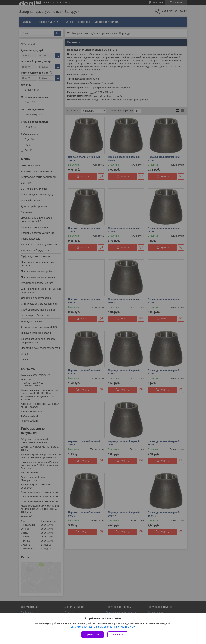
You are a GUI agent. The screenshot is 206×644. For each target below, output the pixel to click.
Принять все (93, 635)
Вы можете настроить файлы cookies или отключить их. (102, 627)
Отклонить (118, 635)
